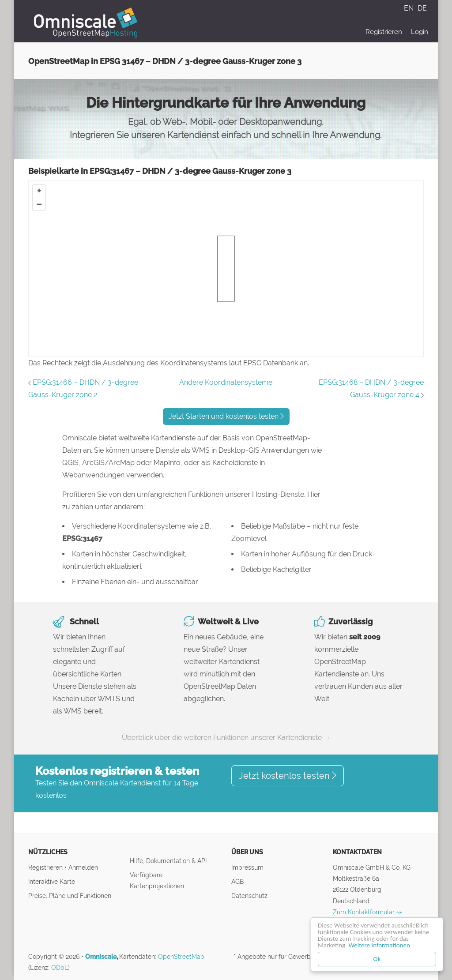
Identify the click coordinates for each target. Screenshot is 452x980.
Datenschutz (249, 896)
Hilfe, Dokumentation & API (168, 861)
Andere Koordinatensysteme (226, 382)
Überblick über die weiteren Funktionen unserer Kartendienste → (226, 738)
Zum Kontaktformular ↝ (367, 912)
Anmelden (83, 867)
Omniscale (101, 957)
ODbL (60, 968)
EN (410, 8)
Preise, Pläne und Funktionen (70, 896)
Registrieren (384, 32)
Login (420, 32)
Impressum (247, 867)
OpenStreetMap (181, 957)
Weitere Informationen (379, 945)
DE (422, 8)
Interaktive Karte (52, 881)
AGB (237, 881)
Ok (377, 959)
